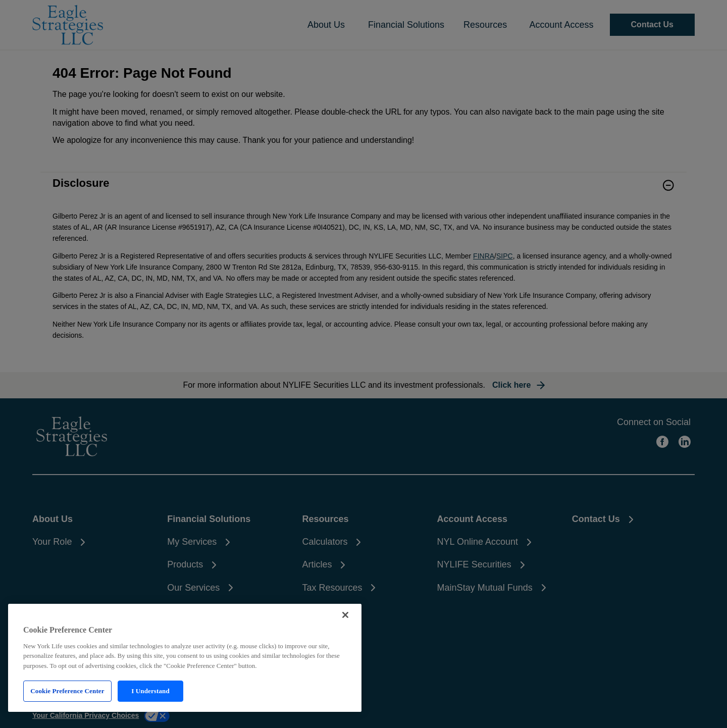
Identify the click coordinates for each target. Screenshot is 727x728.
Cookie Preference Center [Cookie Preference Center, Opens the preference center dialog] (67, 691)
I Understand (150, 691)
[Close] (345, 615)
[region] (185, 658)
